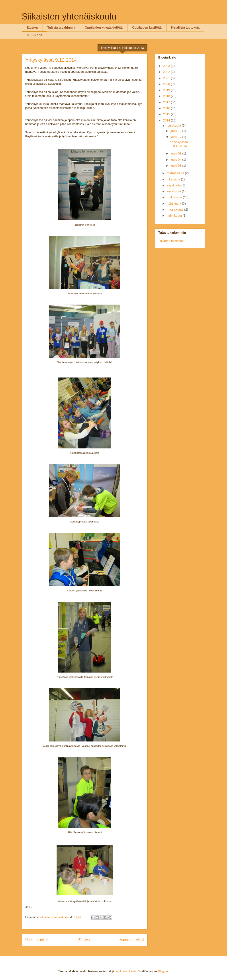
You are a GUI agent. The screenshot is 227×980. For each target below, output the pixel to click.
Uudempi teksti (37, 940)
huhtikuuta (174, 203)
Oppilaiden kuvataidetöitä (104, 27)
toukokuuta (175, 197)
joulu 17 (176, 137)
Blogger (163, 971)
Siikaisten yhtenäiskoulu (69, 16)
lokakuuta (174, 179)
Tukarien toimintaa (171, 241)
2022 (167, 72)
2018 (167, 96)
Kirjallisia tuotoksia (185, 27)
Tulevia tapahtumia (61, 27)
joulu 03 (176, 166)
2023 (167, 66)
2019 (167, 90)
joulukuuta (174, 125)
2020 (167, 84)
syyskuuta (174, 185)
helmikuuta (175, 215)
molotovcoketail (126, 971)
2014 (167, 120)
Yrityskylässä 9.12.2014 (179, 144)
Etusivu (32, 27)
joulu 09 (176, 153)
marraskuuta (176, 173)
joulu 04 (176, 160)
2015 (167, 114)
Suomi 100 (34, 35)
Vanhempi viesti (132, 940)
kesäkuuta (174, 191)
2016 (167, 108)
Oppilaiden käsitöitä (147, 27)
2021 (167, 78)
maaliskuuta (175, 209)
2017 (167, 102)
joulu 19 (176, 131)
